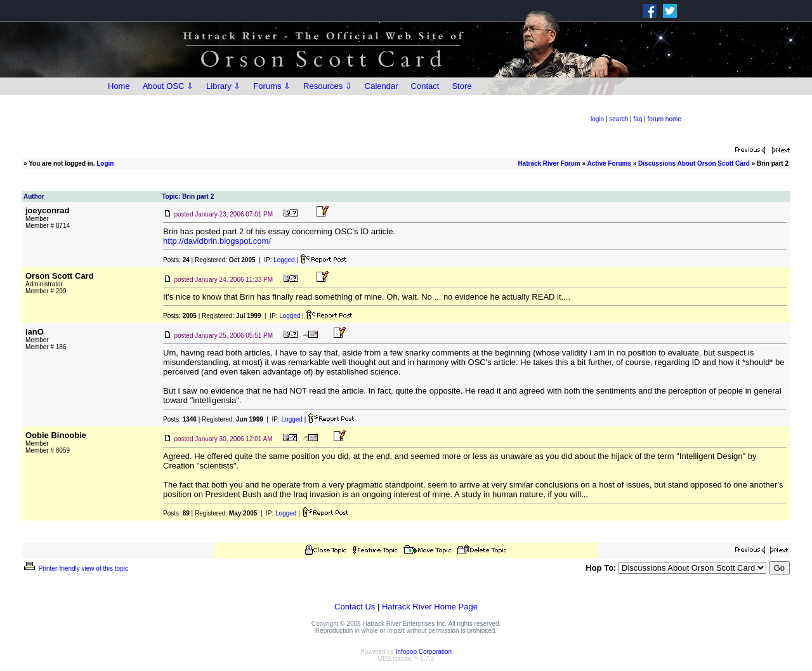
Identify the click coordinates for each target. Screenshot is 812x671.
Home (119, 86)
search (619, 119)
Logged (284, 260)
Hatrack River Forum (549, 163)
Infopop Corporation (424, 652)
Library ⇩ (223, 86)
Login (105, 163)
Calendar (382, 86)
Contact (425, 86)
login (597, 119)
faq (638, 119)
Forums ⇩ (272, 86)
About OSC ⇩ (168, 86)
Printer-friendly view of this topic (75, 568)
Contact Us (355, 607)
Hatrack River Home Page (430, 607)
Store (462, 86)
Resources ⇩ (328, 86)
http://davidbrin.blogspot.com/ (217, 241)
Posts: (176, 260)
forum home (665, 119)
